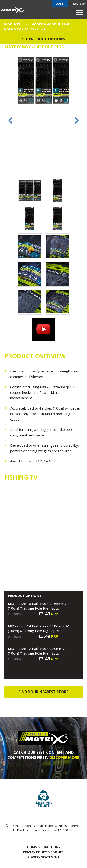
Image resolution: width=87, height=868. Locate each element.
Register (79, 3)
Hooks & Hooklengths (51, 24)
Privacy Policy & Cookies (43, 852)
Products (12, 24)
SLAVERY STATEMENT (43, 857)
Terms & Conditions (43, 847)
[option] (44, 81)
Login (60, 3)
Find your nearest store (43, 692)
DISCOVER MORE (64, 757)
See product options (44, 39)
